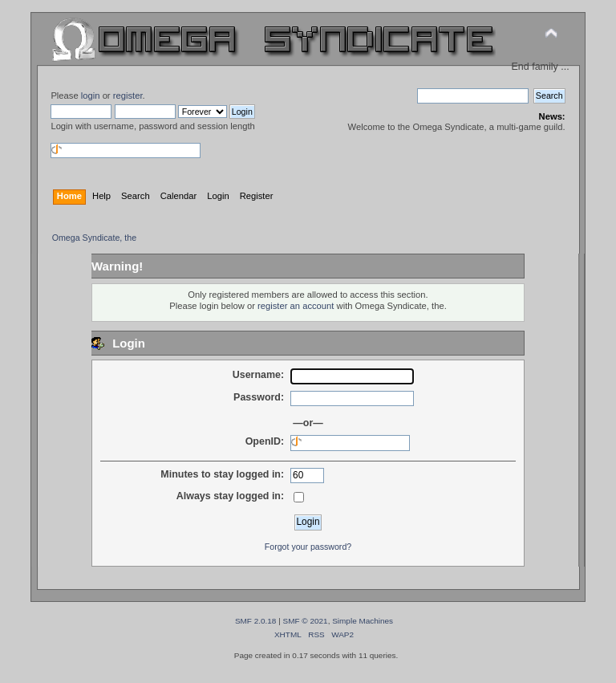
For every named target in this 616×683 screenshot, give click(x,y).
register (128, 96)
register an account (296, 306)
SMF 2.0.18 (256, 621)
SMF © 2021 (306, 621)
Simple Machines (363, 621)
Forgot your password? (308, 547)
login (91, 96)
